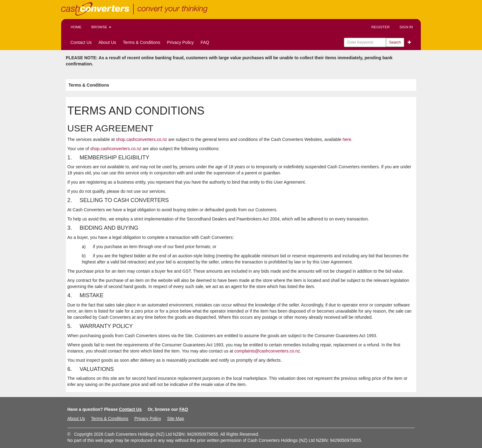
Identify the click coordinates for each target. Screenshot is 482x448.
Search (395, 42)
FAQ (205, 42)
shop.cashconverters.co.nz (142, 139)
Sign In (406, 27)
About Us (107, 42)
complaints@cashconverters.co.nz (267, 351)
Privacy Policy (180, 42)
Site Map (175, 419)
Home (76, 27)
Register (381, 27)
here (347, 139)
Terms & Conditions (142, 42)
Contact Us (81, 42)
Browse (101, 27)
